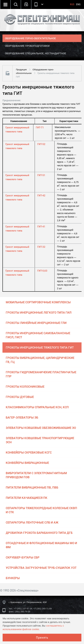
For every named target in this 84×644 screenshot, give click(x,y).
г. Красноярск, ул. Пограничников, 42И (28, 602)
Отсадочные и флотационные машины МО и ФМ (41, 545)
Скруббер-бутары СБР (23, 557)
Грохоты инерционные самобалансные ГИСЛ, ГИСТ (38, 335)
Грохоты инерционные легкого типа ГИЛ (39, 312)
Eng (78, 4)
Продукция (21, 70)
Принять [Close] (42, 638)
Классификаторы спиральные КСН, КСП (37, 407)
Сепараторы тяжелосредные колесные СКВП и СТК (41, 510)
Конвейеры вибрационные (27, 463)
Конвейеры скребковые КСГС (29, 452)
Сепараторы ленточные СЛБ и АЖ (32, 522)
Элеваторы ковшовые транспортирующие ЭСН (40, 440)
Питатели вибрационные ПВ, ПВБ (32, 487)
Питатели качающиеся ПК (27, 498)
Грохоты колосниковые (25, 386)
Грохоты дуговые (20, 397)
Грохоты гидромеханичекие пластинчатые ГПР (41, 374)
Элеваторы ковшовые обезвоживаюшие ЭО (41, 428)
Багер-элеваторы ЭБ (22, 417)
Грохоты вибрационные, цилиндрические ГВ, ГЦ (40, 360)
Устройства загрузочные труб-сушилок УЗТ (41, 568)
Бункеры (13, 578)
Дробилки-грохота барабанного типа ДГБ (39, 533)
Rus (72, 4)
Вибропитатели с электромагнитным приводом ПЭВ (36, 475)
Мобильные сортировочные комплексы (38, 302)
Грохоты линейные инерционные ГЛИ (36, 323)
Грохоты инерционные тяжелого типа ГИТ (40, 347)
